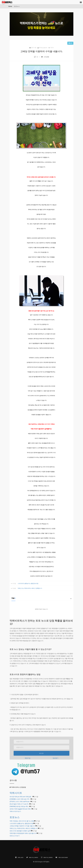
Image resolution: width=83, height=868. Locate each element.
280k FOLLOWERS (47, 857)
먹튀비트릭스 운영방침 (19, 787)
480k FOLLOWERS (32, 857)
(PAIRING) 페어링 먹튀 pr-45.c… (19, 806)
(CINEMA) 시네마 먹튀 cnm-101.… (20, 799)
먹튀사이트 (16, 793)
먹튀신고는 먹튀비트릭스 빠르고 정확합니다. (30, 588)
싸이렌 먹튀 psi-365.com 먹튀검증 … (21, 797)
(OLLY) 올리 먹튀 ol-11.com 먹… (19, 804)
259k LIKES (19, 857)
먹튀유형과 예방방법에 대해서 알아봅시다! (23, 833)
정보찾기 (55, 758)
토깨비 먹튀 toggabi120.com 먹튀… (21, 809)
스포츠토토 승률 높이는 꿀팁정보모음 (28, 583)
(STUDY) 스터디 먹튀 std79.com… (20, 802)
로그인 (41, 753)
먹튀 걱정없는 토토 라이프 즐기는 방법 (22, 821)
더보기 (15, 811)
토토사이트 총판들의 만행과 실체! (20, 831)
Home (10, 6)
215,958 (45, 57)
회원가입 (28, 758)
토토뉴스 (15, 817)
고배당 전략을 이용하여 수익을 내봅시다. (23, 826)
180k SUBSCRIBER (62, 857)
